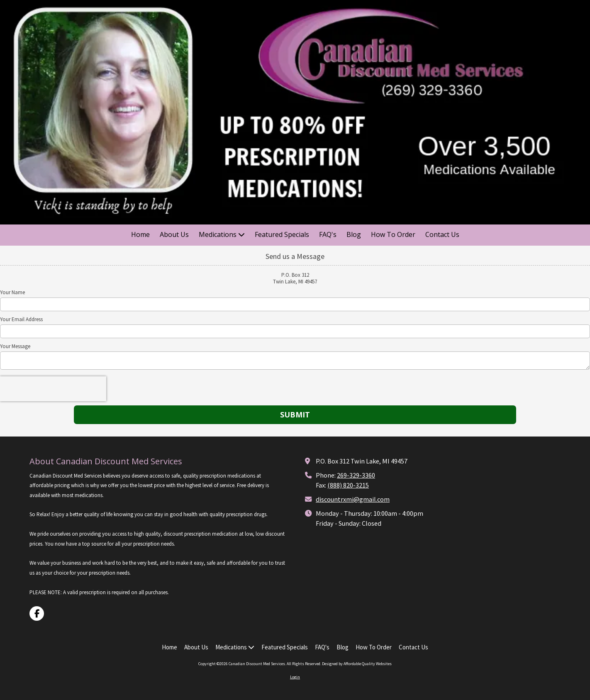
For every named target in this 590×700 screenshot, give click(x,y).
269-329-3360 (356, 475)
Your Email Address (21, 320)
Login (295, 677)
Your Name (12, 293)
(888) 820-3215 (348, 485)
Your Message (15, 346)
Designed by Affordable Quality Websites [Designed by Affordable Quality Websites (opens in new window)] (357, 664)
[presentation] (53, 389)
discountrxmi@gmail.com (353, 499)
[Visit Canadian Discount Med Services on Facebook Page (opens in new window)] (37, 613)
